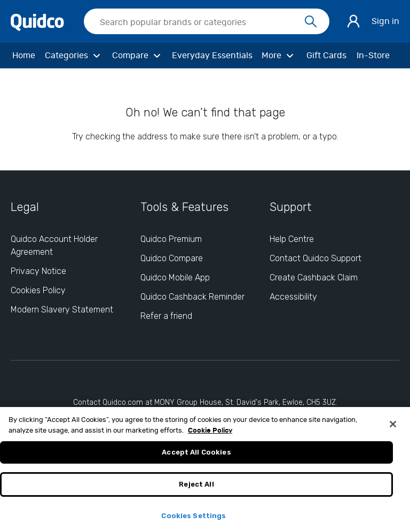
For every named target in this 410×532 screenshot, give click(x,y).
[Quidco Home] (37, 21)
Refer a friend (166, 316)
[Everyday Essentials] (212, 56)
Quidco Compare (172, 258)
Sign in (385, 21)
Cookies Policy (38, 290)
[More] (279, 56)
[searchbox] (207, 21)
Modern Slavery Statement (62, 310)
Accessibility (293, 297)
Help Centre (292, 239)
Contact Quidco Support (316, 258)
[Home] (23, 56)
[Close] (393, 428)
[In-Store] (373, 56)
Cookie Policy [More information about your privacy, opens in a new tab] (210, 434)
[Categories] (74, 56)
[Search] (311, 22)
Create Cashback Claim (314, 277)
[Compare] (138, 56)
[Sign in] (353, 21)
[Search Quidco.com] (200, 22)
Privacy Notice (38, 271)
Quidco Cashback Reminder (192, 297)
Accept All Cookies (196, 456)
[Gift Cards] (326, 56)
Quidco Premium (171, 239)
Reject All (196, 487)
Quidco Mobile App (175, 277)
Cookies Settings (194, 519)
